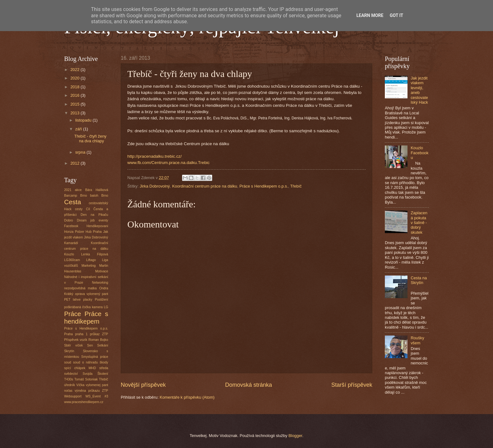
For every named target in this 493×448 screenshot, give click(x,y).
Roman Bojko (98, 340)
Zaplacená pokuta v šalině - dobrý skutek (419, 223)
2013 (75, 113)
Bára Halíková (97, 190)
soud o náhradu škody (91, 362)
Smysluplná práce (95, 357)
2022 (75, 70)
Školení (103, 374)
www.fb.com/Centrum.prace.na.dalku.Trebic (169, 163)
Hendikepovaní (97, 226)
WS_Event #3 (97, 396)
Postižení (102, 300)
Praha (68, 334)
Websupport (73, 396)
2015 (75, 104)
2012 (75, 163)
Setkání (103, 345)
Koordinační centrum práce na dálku (205, 186)
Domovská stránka (249, 385)
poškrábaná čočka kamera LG (86, 307)
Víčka (80, 385)
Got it (396, 15)
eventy (103, 220)
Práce (73, 314)
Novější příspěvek (143, 385)
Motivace (102, 271)
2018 (75, 87)
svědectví (71, 374)
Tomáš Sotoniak (86, 379)
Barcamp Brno (76, 196)
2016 (75, 95)
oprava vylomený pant (91, 294)
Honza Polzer (74, 232)
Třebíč (296, 186)
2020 (75, 78)
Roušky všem (417, 340)
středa (104, 368)
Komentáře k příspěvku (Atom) (187, 397)
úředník (69, 385)
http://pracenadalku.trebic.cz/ (155, 156)
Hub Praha (94, 232)
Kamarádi (71, 243)
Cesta (73, 202)
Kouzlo (69, 254)
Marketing (89, 266)
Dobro (69, 220)
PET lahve (72, 300)
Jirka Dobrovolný (155, 186)
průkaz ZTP (99, 334)
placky (88, 300)
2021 (68, 190)
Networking (100, 283)
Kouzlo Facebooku (420, 153)
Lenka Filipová (95, 254)
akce (78, 190)
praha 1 (81, 334)
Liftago (91, 260)
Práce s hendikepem (86, 318)
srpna (81, 152)
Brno (105, 196)
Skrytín (69, 351)
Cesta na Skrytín (419, 280)
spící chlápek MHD (80, 368)
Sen (90, 345)
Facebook (71, 226)
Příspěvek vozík (76, 340)
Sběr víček (73, 345)
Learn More (370, 15)
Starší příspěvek (352, 385)
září (79, 129)
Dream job (86, 220)
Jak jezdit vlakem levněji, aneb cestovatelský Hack (419, 90)
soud (68, 362)
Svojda (88, 374)
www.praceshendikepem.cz (84, 402)
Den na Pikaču (94, 215)
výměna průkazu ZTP (91, 391)
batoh (94, 196)
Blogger (295, 436)
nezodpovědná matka (80, 288)
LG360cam (72, 260)
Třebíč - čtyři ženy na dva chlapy (90, 139)
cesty (79, 209)
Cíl (88, 209)
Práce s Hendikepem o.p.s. (264, 186)
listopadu (84, 120)
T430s (69, 379)
